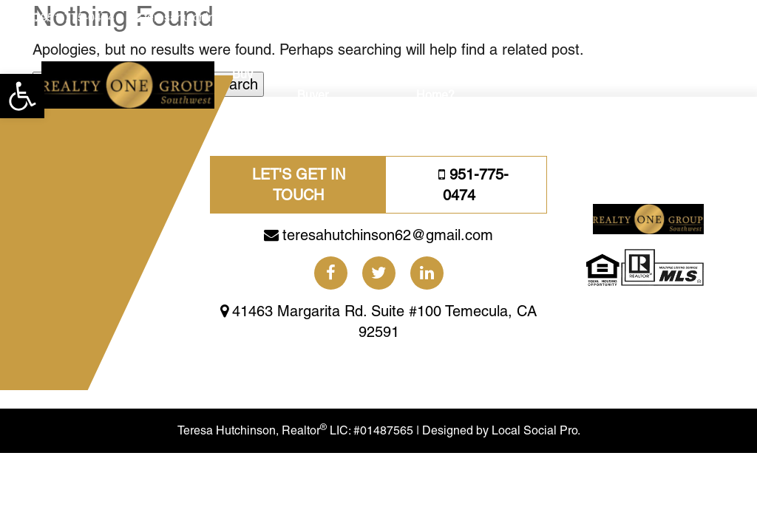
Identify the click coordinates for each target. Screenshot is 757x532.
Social (550, 74)
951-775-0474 (78, 17)
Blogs (594, 74)
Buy (242, 74)
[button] (22, 96)
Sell (275, 74)
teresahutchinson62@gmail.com (229, 17)
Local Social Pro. (536, 430)
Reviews (687, 74)
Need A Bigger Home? (455, 85)
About (637, 74)
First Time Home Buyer (340, 85)
